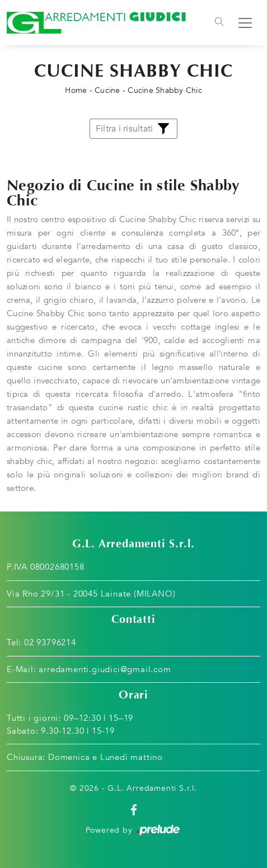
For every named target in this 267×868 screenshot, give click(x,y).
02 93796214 (50, 642)
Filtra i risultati (134, 129)
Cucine (107, 90)
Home (76, 90)
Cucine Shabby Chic (165, 90)
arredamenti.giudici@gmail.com (105, 669)
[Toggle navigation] (219, 23)
